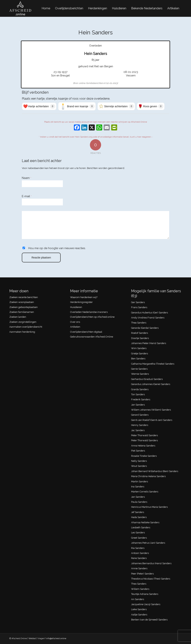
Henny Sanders (140, 425)
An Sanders (138, 599)
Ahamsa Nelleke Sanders (145, 522)
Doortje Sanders (140, 338)
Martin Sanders (140, 482)
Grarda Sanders (140, 389)
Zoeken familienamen (22, 312)
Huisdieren (76, 307)
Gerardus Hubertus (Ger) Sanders (149, 313)
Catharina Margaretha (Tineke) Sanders (153, 364)
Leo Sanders (138, 533)
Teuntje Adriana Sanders (145, 594)
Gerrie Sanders (139, 369)
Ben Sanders (138, 359)
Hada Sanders (139, 517)
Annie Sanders (139, 568)
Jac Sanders (138, 430)
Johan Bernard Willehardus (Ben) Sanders (155, 471)
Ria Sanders (138, 548)
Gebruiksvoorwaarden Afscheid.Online (92, 337)
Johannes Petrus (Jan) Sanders (148, 543)
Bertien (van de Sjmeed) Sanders (149, 620)
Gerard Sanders (140, 415)
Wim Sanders (139, 348)
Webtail (32, 638)
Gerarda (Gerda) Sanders (145, 328)
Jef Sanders (138, 512)
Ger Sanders (138, 302)
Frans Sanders (139, 307)
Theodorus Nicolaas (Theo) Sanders (151, 579)
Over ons (75, 322)
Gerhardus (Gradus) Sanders (147, 379)
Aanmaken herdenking (22, 332)
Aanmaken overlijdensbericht (26, 327)
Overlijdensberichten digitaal (86, 332)
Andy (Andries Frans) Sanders (148, 318)
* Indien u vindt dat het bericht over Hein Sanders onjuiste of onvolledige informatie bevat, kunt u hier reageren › (96, 137)
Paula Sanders (139, 502)
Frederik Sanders (141, 399)
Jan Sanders (138, 405)
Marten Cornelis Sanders (145, 492)
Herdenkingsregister (81, 302)
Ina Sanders (138, 487)
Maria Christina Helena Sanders (148, 476)
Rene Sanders (139, 558)
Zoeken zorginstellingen (23, 322)
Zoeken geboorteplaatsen (24, 307)
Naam (26, 178)
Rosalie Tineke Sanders (144, 456)
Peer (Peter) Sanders (142, 574)
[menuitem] (46, 8)
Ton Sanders (138, 394)
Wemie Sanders (140, 374)
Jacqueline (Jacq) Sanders (146, 604)
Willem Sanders (140, 589)
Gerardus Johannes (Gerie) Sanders (151, 384)
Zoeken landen (18, 317)
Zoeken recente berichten (24, 297)
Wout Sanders (139, 466)
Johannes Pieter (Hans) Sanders (149, 343)
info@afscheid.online (56, 638)
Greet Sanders (139, 538)
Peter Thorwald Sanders (144, 435)
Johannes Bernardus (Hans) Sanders (151, 563)
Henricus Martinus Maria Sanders (149, 507)
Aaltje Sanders (139, 615)
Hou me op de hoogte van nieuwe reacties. (57, 248)
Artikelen (75, 327)
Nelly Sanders (139, 461)
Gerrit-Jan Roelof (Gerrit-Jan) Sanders (152, 420)
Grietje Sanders (140, 353)
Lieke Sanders (139, 609)
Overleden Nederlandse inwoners (89, 312)
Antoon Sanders (140, 553)
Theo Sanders (139, 584)
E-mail (27, 196)
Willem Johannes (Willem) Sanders (151, 410)
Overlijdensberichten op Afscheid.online (92, 317)
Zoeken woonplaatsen (22, 302)
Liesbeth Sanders (141, 527)
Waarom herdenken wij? (84, 297)
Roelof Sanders (140, 333)
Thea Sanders (139, 323)
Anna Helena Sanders (143, 446)
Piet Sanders (138, 451)
